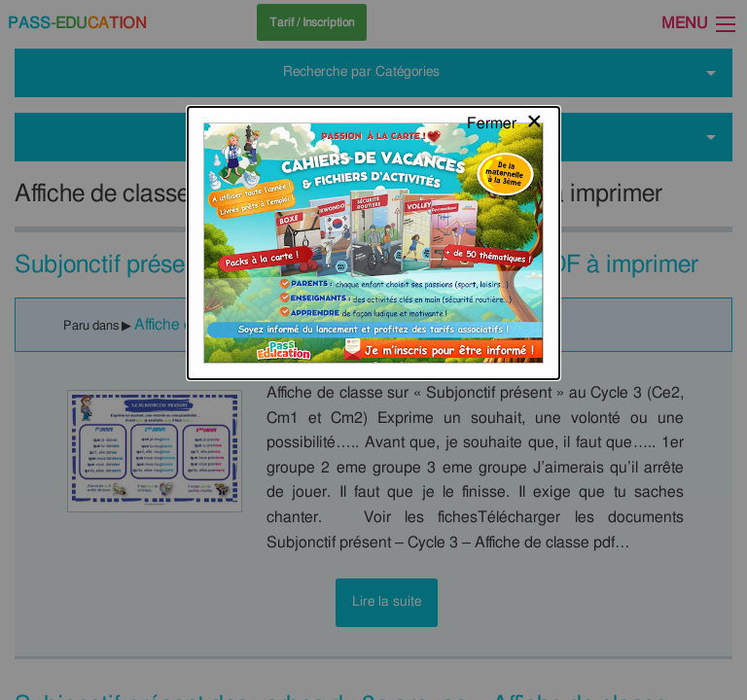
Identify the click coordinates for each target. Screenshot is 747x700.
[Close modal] (505, 34)
